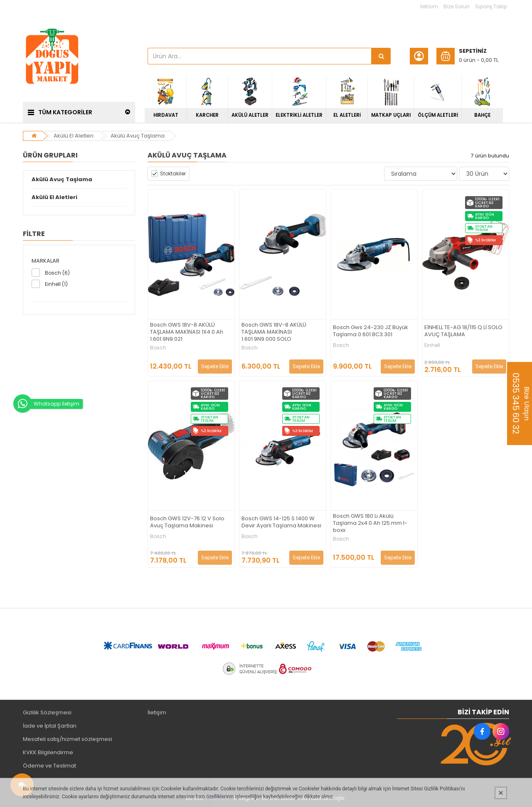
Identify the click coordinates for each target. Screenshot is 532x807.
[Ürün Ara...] (381, 56)
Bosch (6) (57, 273)
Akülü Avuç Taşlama (138, 136)
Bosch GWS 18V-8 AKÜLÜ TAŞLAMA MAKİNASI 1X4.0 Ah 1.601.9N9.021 (187, 332)
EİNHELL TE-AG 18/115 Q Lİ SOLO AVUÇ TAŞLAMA (463, 331)
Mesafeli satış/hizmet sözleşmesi (68, 739)
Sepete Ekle (215, 366)
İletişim (157, 712)
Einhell (432, 345)
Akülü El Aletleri (74, 136)
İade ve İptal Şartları (50, 726)
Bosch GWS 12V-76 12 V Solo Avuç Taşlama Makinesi (187, 522)
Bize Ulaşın (521, 403)
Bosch (158, 348)
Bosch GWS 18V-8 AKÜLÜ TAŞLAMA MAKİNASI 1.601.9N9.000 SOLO (274, 332)
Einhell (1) (56, 284)
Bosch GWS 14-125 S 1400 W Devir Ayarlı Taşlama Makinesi (281, 522)
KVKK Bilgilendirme (48, 752)
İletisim (429, 6)
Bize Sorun (457, 6)
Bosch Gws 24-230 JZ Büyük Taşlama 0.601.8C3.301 (371, 331)
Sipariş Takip (491, 6)
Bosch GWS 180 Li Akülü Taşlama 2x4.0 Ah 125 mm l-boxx (370, 523)
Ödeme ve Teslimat (49, 766)
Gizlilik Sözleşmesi (47, 712)
